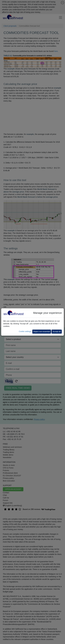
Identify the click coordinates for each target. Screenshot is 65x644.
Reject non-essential (42, 332)
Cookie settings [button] (25, 331)
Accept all (57, 332)
